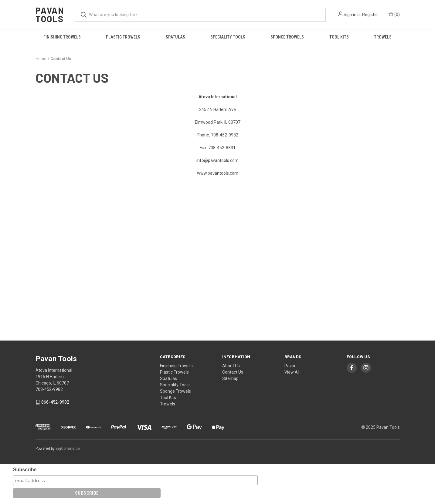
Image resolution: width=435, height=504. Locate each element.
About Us (231, 366)
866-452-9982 (55, 402)
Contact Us (233, 372)
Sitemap (230, 378)
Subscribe (25, 470)
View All (292, 372)
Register (370, 15)
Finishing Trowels (62, 37)
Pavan (291, 366)
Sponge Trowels (287, 37)
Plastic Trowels (123, 37)
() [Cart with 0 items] (394, 14)
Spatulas (175, 37)
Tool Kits (339, 37)
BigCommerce (68, 449)
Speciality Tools (228, 37)
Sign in (350, 15)
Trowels (383, 37)
